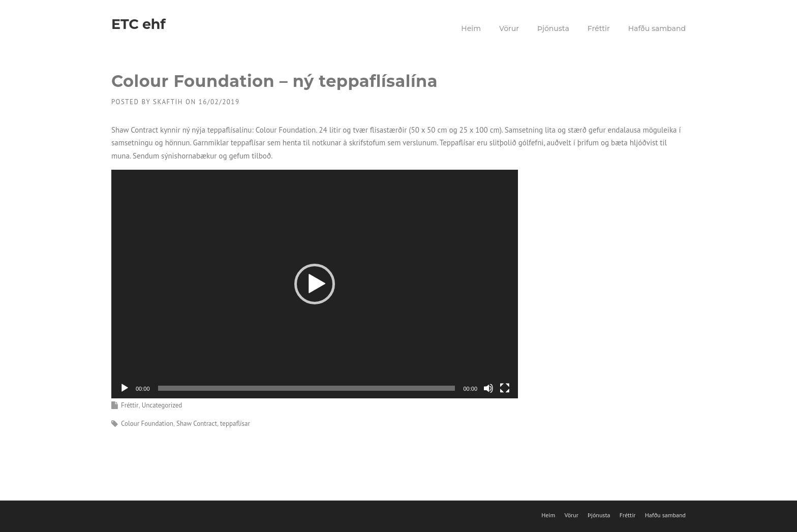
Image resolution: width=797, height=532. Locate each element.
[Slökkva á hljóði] (488, 388)
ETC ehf (138, 24)
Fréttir (599, 28)
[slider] (307, 388)
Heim (471, 28)
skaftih (168, 102)
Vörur (509, 28)
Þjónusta (553, 28)
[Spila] (125, 388)
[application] (315, 284)
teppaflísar (235, 424)
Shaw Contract (197, 424)
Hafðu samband (657, 28)
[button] (315, 284)
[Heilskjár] (505, 388)
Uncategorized (162, 405)
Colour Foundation (147, 424)
